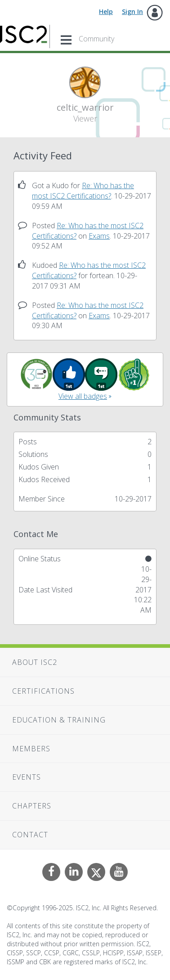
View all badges (83, 396)
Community (96, 39)
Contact (30, 835)
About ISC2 (35, 662)
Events (27, 777)
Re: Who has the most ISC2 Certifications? (83, 191)
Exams (99, 236)
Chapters (32, 806)
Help (106, 11)
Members (31, 749)
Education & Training (59, 720)
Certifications (43, 691)
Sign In (132, 11)
